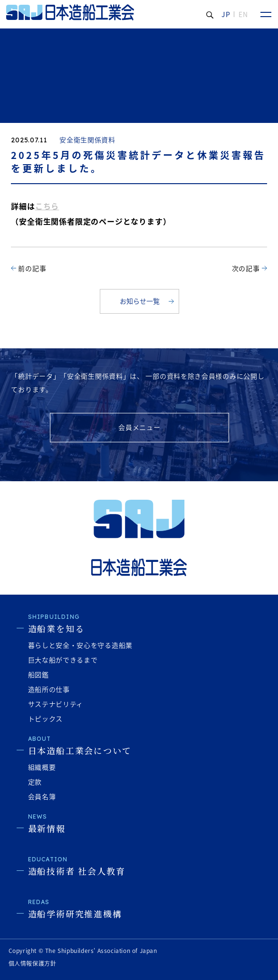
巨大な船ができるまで (63, 660)
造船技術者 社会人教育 (77, 871)
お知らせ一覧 (140, 301)
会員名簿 (42, 796)
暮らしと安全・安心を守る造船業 (81, 645)
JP (226, 14)
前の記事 (32, 268)
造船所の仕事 (49, 689)
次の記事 (246, 268)
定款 (35, 782)
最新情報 (47, 828)
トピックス (46, 719)
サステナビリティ (56, 704)
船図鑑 (38, 674)
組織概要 (42, 767)
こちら (47, 206)
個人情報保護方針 (33, 963)
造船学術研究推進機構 (75, 914)
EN (243, 14)
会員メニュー (139, 427)
